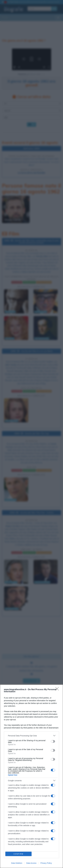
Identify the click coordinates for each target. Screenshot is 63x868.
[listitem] (31, 736)
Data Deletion (17, 863)
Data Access (31, 863)
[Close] (58, 690)
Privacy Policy (46, 863)
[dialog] (31, 776)
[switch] (53, 741)
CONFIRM (18, 854)
